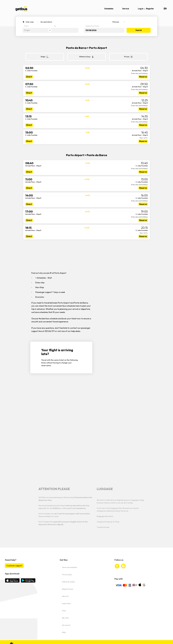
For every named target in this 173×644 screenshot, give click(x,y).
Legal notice (66, 603)
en (165, 9)
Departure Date (92, 26)
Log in (141, 9)
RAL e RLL (65, 618)
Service (126, 9)
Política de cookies (68, 582)
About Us (65, 596)
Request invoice (67, 589)
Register (150, 9)
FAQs (64, 632)
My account (66, 625)
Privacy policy (67, 575)
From (26, 26)
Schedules (109, 9)
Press (64, 611)
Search (139, 30)
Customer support (14, 566)
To (55, 26)
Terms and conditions (69, 567)
